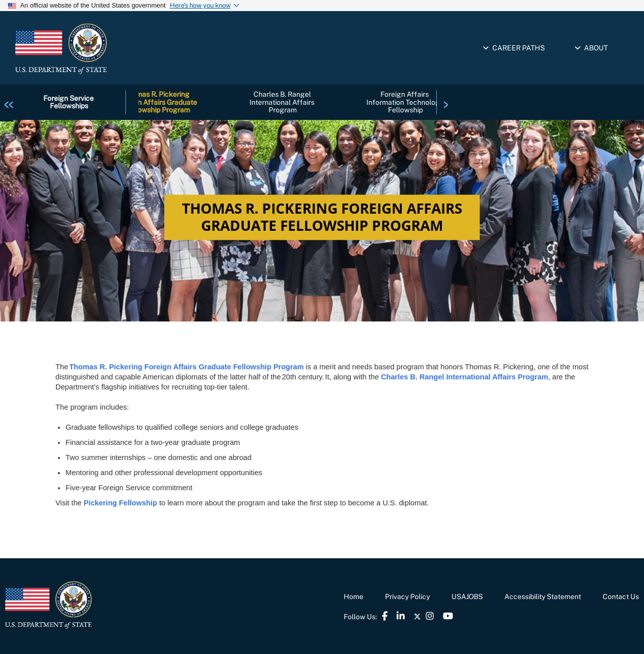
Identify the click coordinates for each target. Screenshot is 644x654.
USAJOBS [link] (467, 597)
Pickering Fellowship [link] (120, 503)
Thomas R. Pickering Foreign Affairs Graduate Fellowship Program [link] (158, 102)
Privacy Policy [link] (407, 597)
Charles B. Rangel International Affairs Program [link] (283, 102)
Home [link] (353, 597)
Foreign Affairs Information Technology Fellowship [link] (406, 102)
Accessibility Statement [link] (543, 597)
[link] (9, 102)
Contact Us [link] (621, 597)
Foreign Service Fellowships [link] (69, 102)
